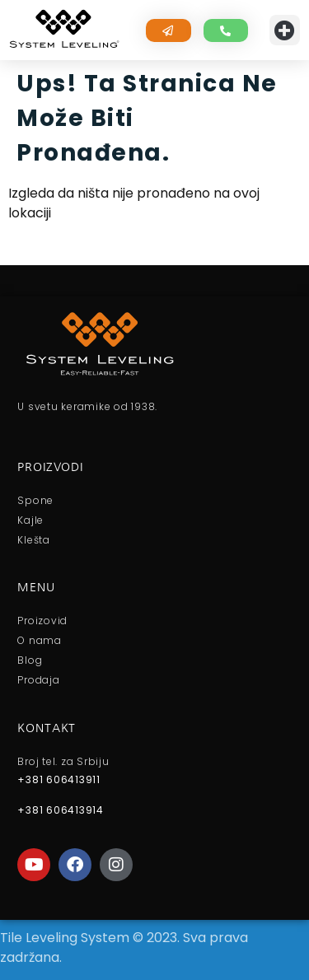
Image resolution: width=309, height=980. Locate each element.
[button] (285, 30)
